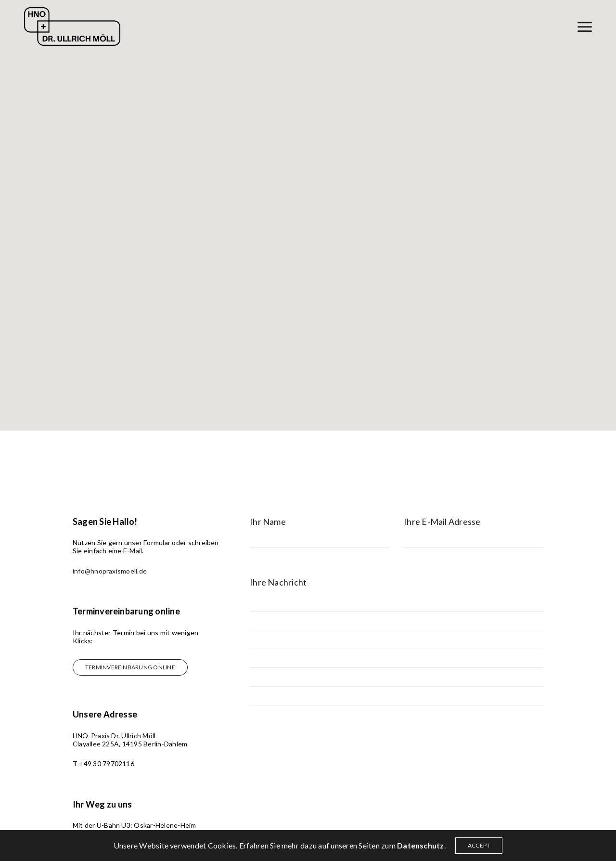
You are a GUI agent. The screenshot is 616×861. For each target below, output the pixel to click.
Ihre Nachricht (278, 582)
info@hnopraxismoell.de (110, 571)
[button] (130, 667)
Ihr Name (268, 522)
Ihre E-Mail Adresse (442, 522)
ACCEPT (479, 845)
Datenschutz (421, 845)
